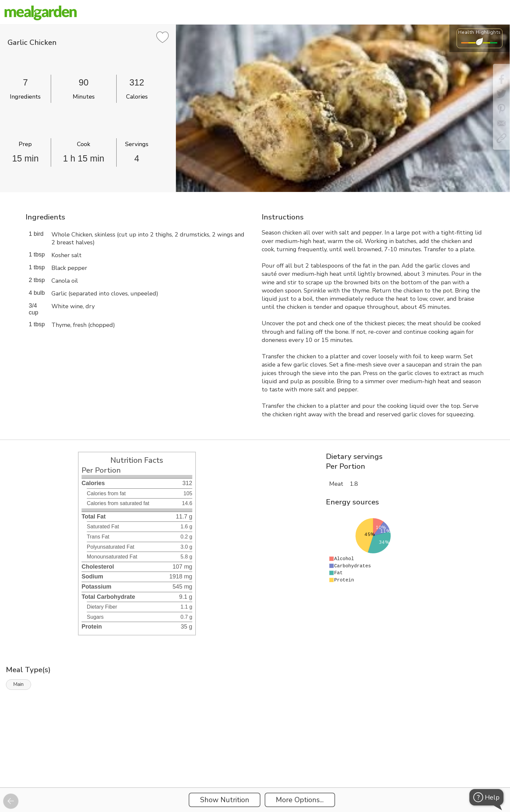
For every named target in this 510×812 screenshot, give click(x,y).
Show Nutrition (225, 800)
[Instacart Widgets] (255, 765)
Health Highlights (480, 32)
